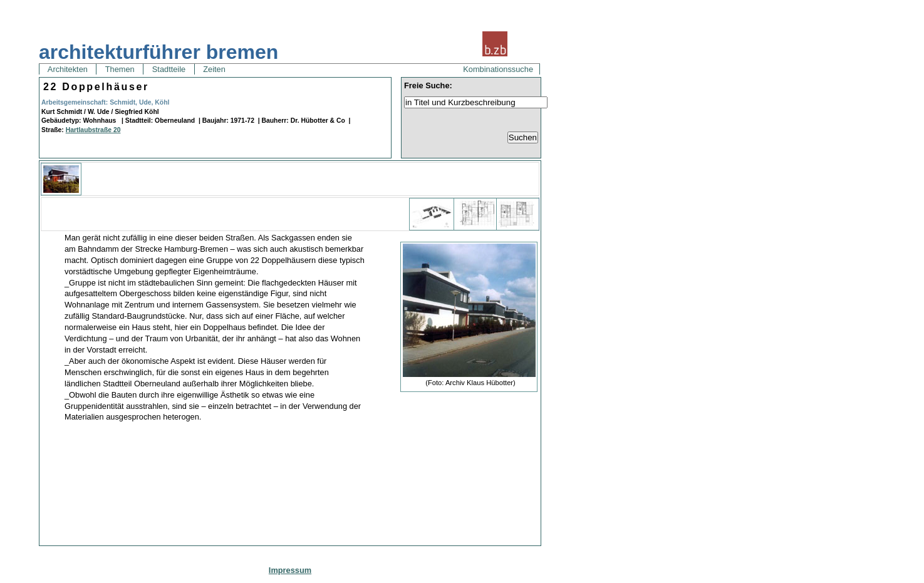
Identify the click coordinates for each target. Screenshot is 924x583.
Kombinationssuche (498, 69)
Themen (120, 69)
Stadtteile (169, 69)
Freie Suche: (428, 85)
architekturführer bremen (158, 52)
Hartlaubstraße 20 (93, 130)
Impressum (290, 570)
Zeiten (215, 69)
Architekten (68, 69)
